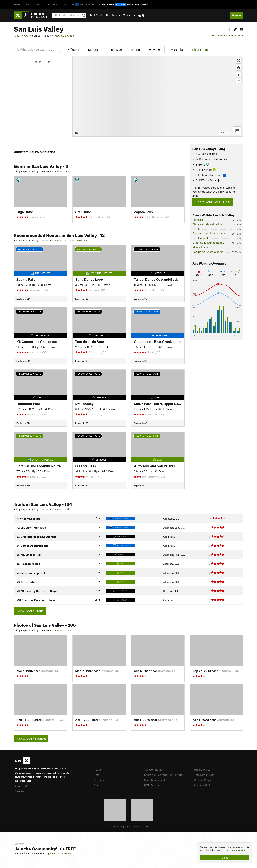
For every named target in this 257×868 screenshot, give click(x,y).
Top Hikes (129, 15)
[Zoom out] (239, 80)
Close (225, 858)
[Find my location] (239, 68)
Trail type (116, 49)
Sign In (236, 15)
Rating (135, 49)
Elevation (155, 49)
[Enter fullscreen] (239, 61)
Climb (17, 4)
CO (26, 36)
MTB (28, 4)
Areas (17, 36)
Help (97, 775)
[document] (225, 853)
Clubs (97, 785)
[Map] (158, 96)
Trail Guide (96, 15)
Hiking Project (203, 769)
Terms (136, 826)
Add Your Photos (63, 630)
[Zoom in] (239, 75)
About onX (21, 786)
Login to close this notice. (59, 854)
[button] (230, 29)
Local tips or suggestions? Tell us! (226, 36)
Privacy (145, 826)
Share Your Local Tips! (213, 202)
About (97, 769)
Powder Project (203, 780)
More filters (178, 49)
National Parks (203, 785)
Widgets (99, 780)
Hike (38, 4)
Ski (64, 4)
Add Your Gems (62, 171)
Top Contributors (154, 769)
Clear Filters (200, 49)
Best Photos (113, 15)
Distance (94, 49)
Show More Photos (31, 739)
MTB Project (151, 785)
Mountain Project (155, 780)
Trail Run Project (204, 775)
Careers (20, 791)
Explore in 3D (23, 299)
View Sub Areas (64, 36)
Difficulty (73, 49)
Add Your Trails (62, 509)
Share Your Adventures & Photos (164, 775)
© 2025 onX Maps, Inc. (119, 826)
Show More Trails (30, 611)
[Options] (237, 131)
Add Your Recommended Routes (71, 240)
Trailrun (52, 4)
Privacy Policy (238, 850)
